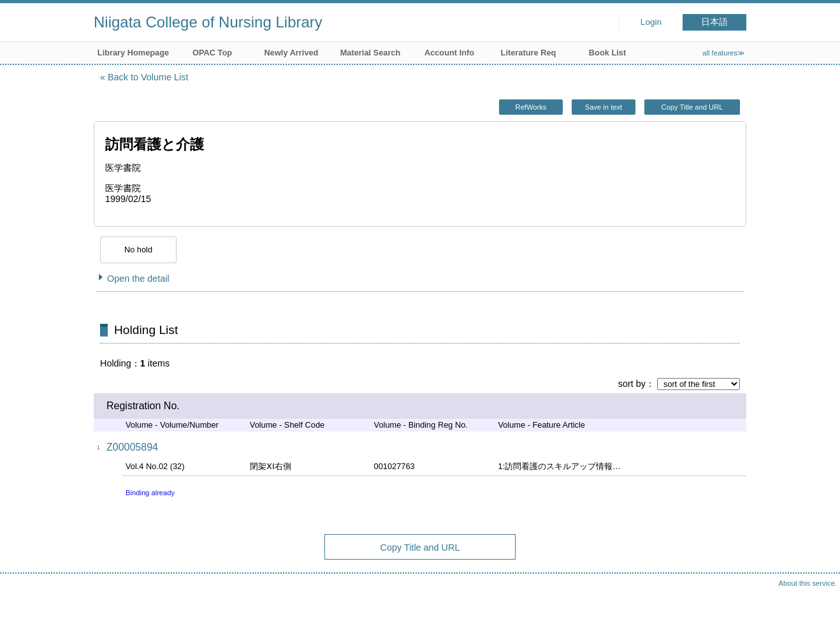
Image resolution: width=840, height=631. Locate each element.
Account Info (449, 53)
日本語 (714, 22)
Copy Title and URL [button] (692, 107)
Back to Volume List (148, 77)
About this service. (808, 583)
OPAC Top (212, 53)
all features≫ (724, 53)
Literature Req (529, 53)
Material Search (371, 53)
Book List (607, 53)
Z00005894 (132, 447)
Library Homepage (133, 53)
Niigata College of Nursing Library (208, 22)
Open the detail (138, 279)
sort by (632, 384)
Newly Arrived (292, 53)
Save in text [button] (604, 107)
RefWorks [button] (531, 107)
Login (651, 22)
